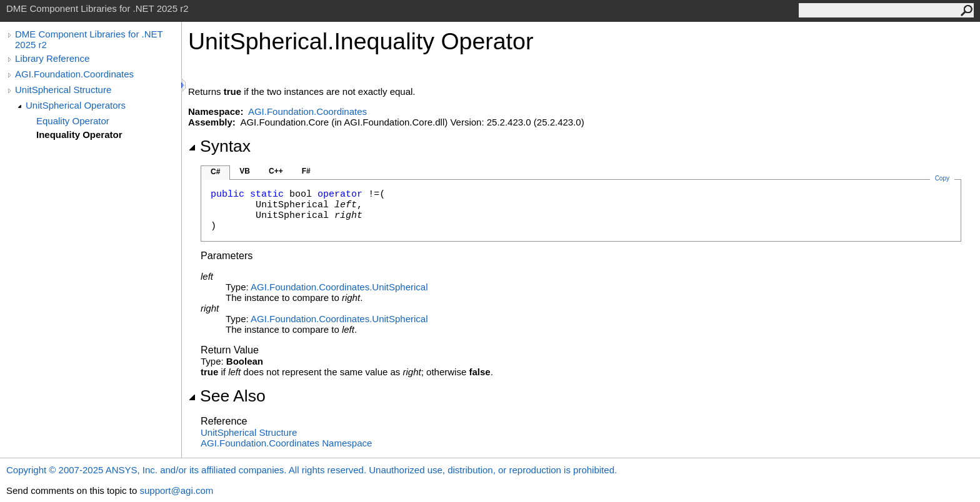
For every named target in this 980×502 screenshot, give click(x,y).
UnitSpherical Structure (63, 90)
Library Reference (52, 58)
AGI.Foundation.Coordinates (74, 74)
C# (215, 172)
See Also (227, 396)
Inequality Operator (79, 135)
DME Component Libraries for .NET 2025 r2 (89, 39)
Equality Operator (73, 121)
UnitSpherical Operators (76, 105)
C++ (276, 171)
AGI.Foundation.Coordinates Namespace (286, 443)
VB (245, 171)
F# (306, 171)
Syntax (219, 146)
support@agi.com (176, 490)
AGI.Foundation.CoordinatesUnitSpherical (339, 287)
